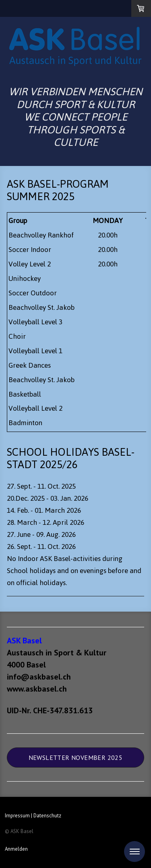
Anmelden (16, 849)
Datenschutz (47, 816)
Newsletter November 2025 (76, 757)
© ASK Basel (19, 831)
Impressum (17, 816)
